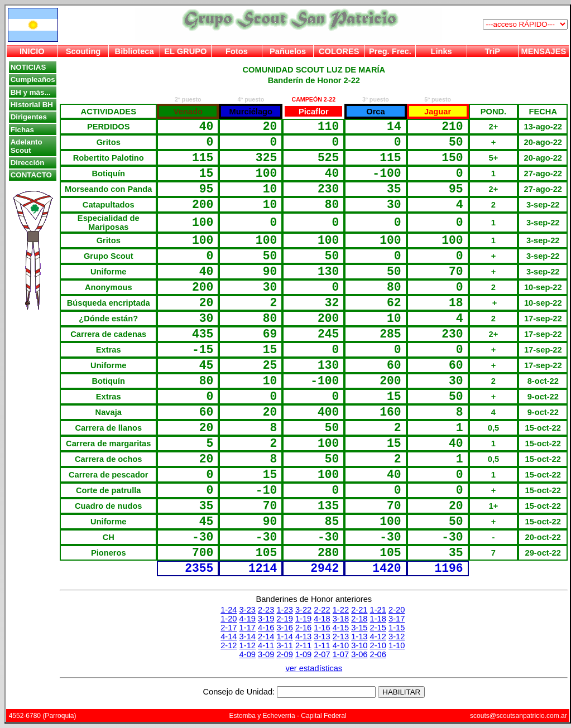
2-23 (266, 610)
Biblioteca (135, 51)
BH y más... (31, 92)
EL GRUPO (185, 51)
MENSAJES (544, 51)
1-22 (341, 610)
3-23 (248, 610)
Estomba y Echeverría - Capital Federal (288, 716)
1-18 (378, 619)
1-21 (378, 610)
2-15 (378, 628)
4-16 (266, 628)
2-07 (322, 654)
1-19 (303, 619)
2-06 (378, 654)
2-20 (397, 610)
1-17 (248, 628)
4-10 (341, 645)
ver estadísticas (314, 668)
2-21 (359, 610)
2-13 (341, 637)
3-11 (284, 645)
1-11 (322, 645)
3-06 (359, 654)
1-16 (322, 628)
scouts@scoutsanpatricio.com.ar (519, 716)
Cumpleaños (33, 79)
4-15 (341, 628)
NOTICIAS (28, 67)
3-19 (266, 619)
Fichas (22, 130)
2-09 (284, 654)
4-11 (266, 645)
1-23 (284, 610)
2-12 (229, 645)
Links (441, 51)
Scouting (83, 51)
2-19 (284, 619)
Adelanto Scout (27, 146)
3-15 (359, 628)
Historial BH (32, 105)
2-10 (378, 645)
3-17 (397, 619)
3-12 (397, 637)
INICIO (32, 51)
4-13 (303, 637)
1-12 (248, 645)
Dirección (28, 163)
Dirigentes (29, 117)
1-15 (397, 628)
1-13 (359, 637)
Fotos (237, 51)
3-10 (359, 645)
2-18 (359, 619)
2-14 (266, 637)
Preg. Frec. (390, 51)
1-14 (284, 637)
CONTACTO (31, 175)
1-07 (341, 654)
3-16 (284, 628)
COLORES (339, 51)
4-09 (248, 654)
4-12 (378, 637)
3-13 (322, 637)
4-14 (229, 637)
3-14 (248, 637)
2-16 (303, 628)
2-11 (303, 645)
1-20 (229, 619)
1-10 (397, 645)
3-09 (266, 654)
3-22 (303, 610)
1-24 (229, 610)
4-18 (322, 619)
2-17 (229, 628)
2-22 (322, 610)
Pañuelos (288, 51)
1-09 (303, 654)
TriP (492, 51)
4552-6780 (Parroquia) (43, 716)
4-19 (248, 619)
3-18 (341, 619)
